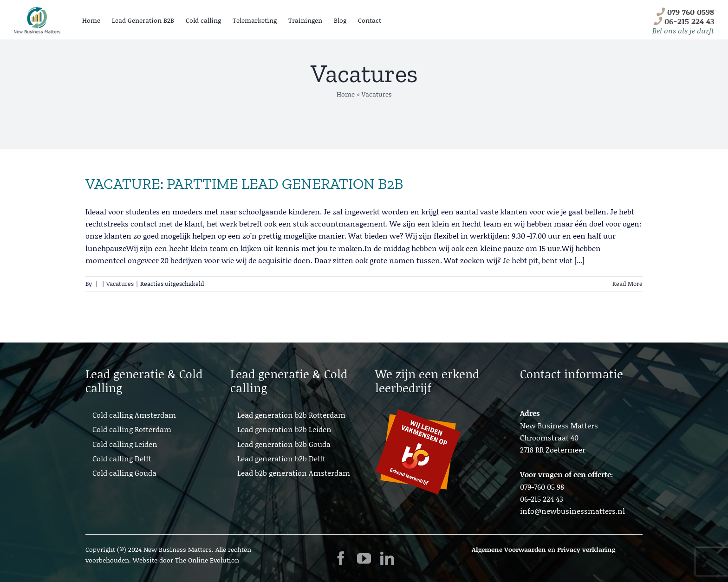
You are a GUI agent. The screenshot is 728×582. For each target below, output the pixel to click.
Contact (370, 20)
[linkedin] (387, 558)
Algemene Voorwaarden (509, 549)
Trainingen (305, 20)
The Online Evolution (207, 560)
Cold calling (203, 20)
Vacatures (120, 284)
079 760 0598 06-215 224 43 (683, 21)
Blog (340, 20)
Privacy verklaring (586, 549)
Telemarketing (255, 20)
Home (91, 20)
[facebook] (341, 558)
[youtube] (364, 558)
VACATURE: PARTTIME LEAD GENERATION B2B (244, 184)
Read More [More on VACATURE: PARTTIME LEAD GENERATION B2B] (627, 284)
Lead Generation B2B (143, 20)
